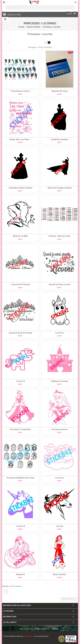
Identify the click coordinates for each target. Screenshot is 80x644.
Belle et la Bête (20, 236)
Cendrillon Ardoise (60, 139)
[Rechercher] (40, 7)
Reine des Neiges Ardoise (60, 188)
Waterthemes (28, 636)
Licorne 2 (60, 333)
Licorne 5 (60, 478)
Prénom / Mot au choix (60, 236)
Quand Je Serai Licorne (60, 284)
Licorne (60, 526)
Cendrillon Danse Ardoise (20, 188)
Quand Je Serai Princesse (20, 333)
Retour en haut (69, 599)
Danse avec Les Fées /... (20, 139)
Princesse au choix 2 (20, 91)
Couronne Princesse (20, 284)
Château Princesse (60, 381)
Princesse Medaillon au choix (20, 478)
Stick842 (55, 629)
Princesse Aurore (60, 429)
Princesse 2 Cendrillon (20, 429)
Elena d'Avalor (60, 574)
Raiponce (20, 574)
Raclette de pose (60, 91)
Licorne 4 (20, 526)
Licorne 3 (20, 381)
